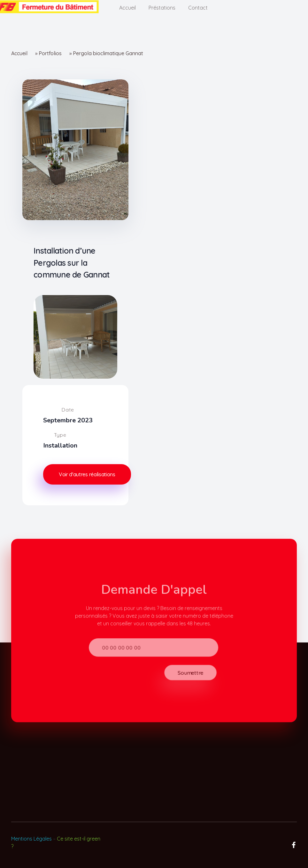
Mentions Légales (31, 839)
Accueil (19, 53)
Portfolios (50, 53)
